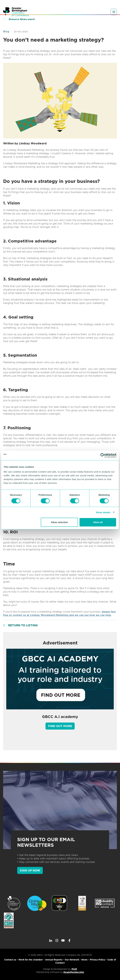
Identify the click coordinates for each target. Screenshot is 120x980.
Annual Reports (54, 960)
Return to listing (23, 625)
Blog (6, 32)
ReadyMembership (74, 972)
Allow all (98, 522)
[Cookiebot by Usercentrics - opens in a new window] (103, 455)
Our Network (72, 960)
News (84, 960)
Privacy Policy (97, 960)
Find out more (60, 726)
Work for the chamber (31, 960)
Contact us (10, 960)
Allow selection (59, 522)
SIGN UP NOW (30, 870)
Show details (103, 512)
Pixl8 (74, 969)
